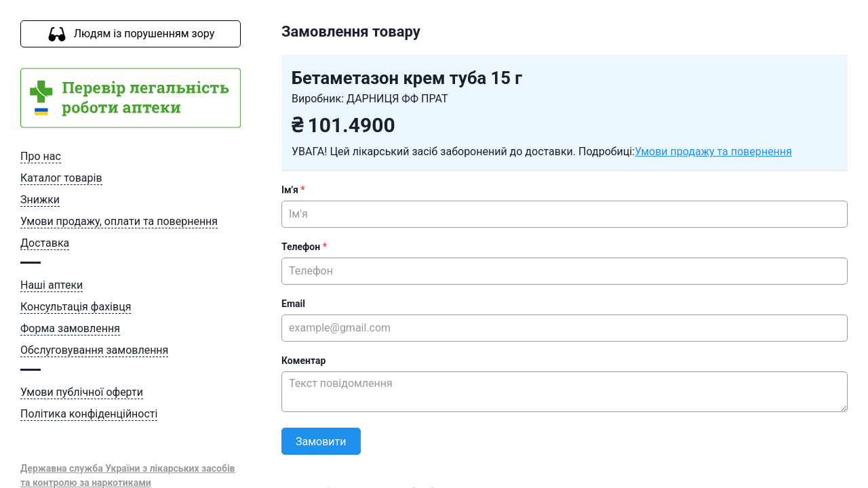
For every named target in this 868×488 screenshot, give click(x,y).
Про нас (41, 156)
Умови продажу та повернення (713, 151)
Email (293, 304)
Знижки (40, 200)
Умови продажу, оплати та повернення (119, 221)
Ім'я (293, 190)
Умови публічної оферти (82, 392)
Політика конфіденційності (89, 414)
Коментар (303, 361)
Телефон (304, 247)
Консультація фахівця (76, 307)
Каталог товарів (61, 178)
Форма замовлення (70, 328)
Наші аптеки (52, 285)
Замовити (321, 442)
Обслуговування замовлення (94, 350)
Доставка (45, 243)
